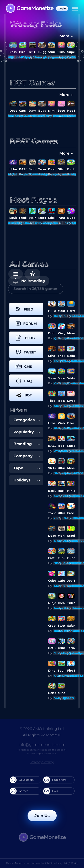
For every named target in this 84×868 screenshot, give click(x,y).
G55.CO (69, 698)
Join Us (42, 816)
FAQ (51, 791)
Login (62, 9)
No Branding (29, 281)
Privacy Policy (42, 762)
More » (66, 36)
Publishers (55, 780)
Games (19, 791)
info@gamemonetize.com (42, 745)
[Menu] (75, 9)
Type (27, 468)
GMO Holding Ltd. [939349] (62, 863)
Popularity (27, 432)
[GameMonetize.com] (29, 9)
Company (27, 456)
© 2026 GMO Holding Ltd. (42, 729)
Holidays (27, 480)
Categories (27, 420)
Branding (27, 444)
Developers (22, 780)
